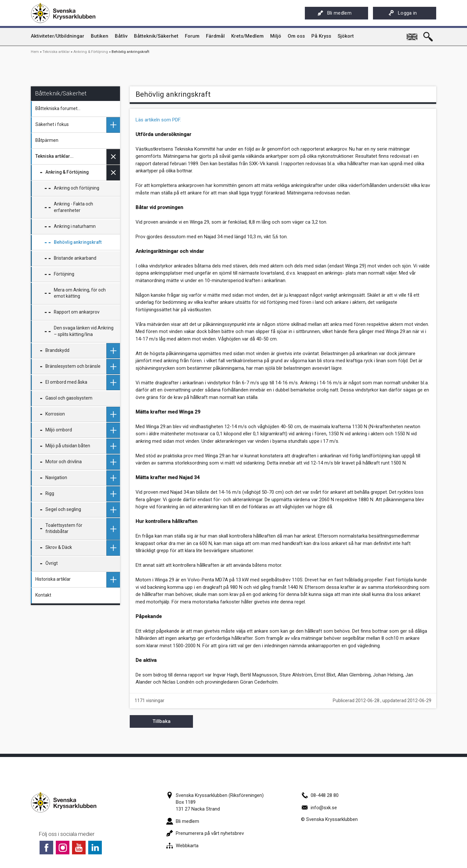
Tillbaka (162, 721)
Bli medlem (335, 13)
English (413, 34)
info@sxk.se (319, 808)
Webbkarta (182, 846)
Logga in (403, 13)
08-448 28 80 (320, 795)
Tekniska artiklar (56, 52)
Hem (35, 52)
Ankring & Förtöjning (91, 52)
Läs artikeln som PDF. (158, 120)
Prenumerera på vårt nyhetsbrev (205, 833)
